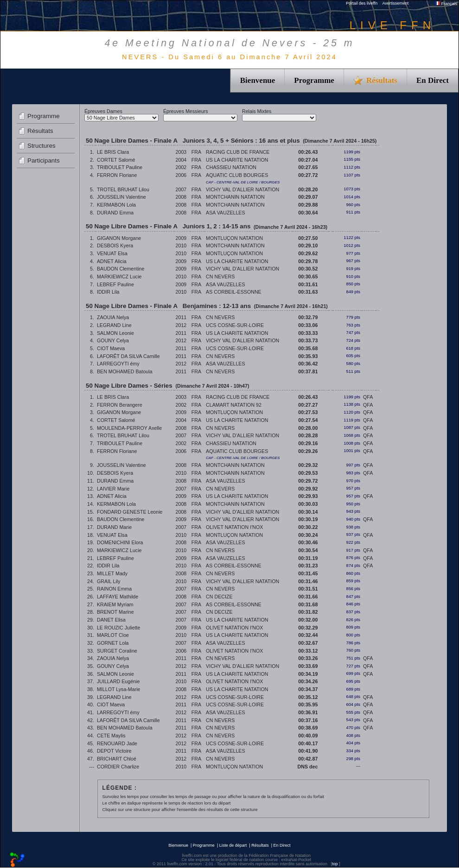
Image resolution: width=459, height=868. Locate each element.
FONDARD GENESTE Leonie (130, 512)
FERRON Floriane (117, 175)
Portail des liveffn (362, 3)
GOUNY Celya (113, 340)
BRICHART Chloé (117, 759)
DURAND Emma (115, 213)
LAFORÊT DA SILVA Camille (128, 356)
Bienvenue (258, 80)
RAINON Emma (114, 589)
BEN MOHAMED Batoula (125, 371)
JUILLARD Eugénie (118, 681)
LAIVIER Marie (113, 489)
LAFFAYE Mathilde (118, 597)
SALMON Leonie (115, 333)
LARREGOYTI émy (118, 364)
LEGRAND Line (114, 325)
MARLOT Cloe (113, 635)
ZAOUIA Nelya (113, 317)
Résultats (40, 131)
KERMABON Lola (116, 205)
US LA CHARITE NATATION (237, 160)
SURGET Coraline (117, 651)
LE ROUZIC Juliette (119, 628)
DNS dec (308, 767)
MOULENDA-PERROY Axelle (129, 428)
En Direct (433, 80)
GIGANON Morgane (119, 238)
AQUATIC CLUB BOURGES (237, 175)
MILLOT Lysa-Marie (119, 689)
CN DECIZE (219, 597)
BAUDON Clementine (121, 269)
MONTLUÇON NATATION (234, 238)
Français (446, 4)
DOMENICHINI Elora (120, 542)
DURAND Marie (114, 527)
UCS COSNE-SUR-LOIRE (235, 325)
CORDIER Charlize (118, 767)
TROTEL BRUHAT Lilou (123, 189)
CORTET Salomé (116, 160)
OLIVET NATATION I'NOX (234, 527)
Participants (44, 160)
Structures (41, 146)
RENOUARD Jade (117, 743)
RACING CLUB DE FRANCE (238, 152)
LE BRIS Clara (113, 152)
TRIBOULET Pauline (120, 167)
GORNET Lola (113, 643)
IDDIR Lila (108, 292)
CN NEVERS (220, 277)
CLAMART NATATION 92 (234, 405)
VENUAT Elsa (112, 253)
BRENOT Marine (115, 612)
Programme (314, 80)
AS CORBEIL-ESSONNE (234, 292)
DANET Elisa (111, 620)
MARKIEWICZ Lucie (119, 277)
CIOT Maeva (111, 348)
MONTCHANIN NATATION (235, 197)
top (335, 864)
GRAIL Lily (109, 581)
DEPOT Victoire (114, 751)
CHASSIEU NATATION (231, 167)
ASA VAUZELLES (226, 213)
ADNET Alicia (112, 261)
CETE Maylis (111, 736)
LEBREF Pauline (115, 284)
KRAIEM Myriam (115, 604)
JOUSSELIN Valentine (121, 197)
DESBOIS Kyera (115, 245)
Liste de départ (233, 845)
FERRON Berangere (120, 405)
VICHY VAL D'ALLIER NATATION (242, 189)
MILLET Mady (112, 573)
